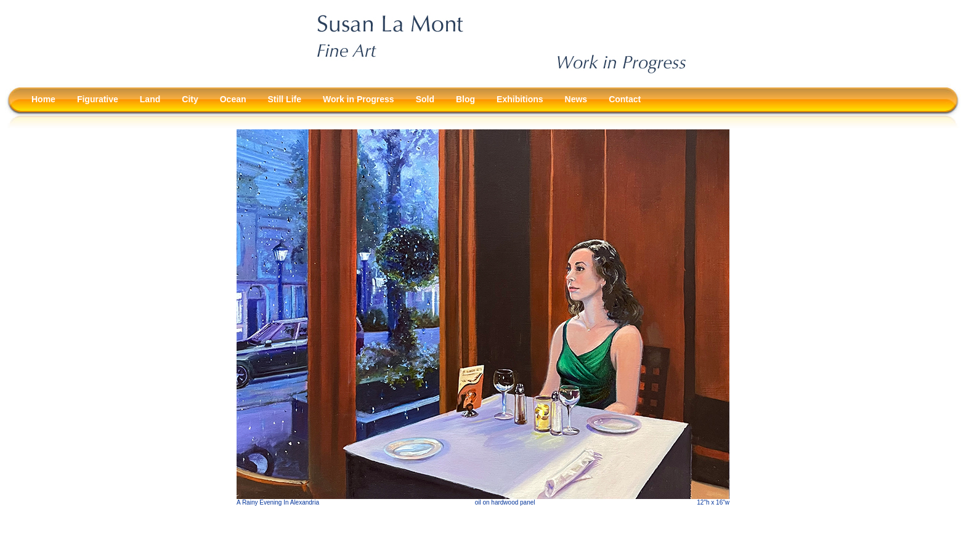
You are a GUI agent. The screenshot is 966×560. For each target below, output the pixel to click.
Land (150, 99)
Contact (625, 99)
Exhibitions (520, 99)
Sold (425, 99)
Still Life (285, 99)
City (190, 99)
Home (43, 99)
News (576, 99)
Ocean (233, 99)
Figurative (98, 99)
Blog (465, 99)
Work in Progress (359, 99)
